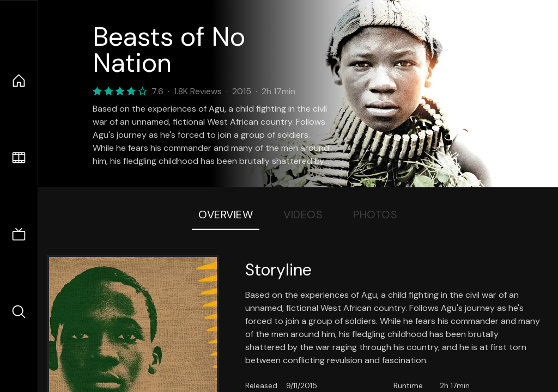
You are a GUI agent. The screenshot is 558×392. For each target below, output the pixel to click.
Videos (303, 215)
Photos (375, 215)
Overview (226, 215)
